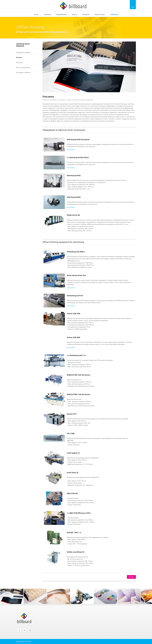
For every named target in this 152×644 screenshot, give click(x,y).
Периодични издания (23, 52)
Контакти (86, 14)
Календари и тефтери (23, 72)
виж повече (71, 149)
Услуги (74, 14)
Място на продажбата (23, 67)
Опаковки (19, 62)
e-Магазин (114, 14)
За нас (36, 14)
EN (133, 7)
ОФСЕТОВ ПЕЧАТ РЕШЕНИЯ (23, 45)
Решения (47, 14)
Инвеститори (100, 14)
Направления (61, 14)
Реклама (19, 57)
